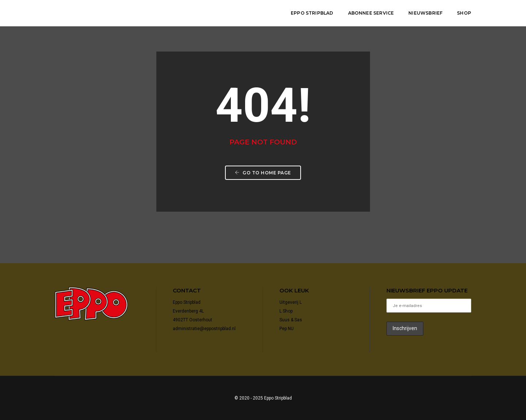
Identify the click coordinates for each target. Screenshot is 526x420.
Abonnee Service (371, 13)
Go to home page (263, 173)
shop (464, 13)
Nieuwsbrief (425, 13)
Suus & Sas (291, 320)
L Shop (286, 311)
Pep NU (287, 329)
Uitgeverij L (291, 302)
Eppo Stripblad (312, 13)
